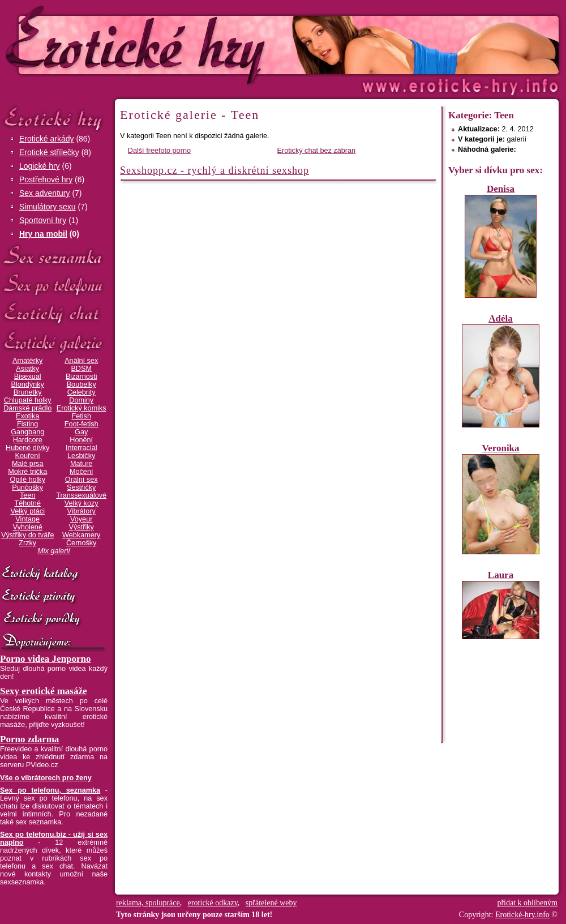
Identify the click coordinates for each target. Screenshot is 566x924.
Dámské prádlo (27, 408)
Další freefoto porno (159, 151)
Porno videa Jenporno (46, 659)
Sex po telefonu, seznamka (50, 790)
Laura (501, 575)
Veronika (500, 448)
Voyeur (81, 519)
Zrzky (27, 543)
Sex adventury (45, 193)
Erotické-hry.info (191, 44)
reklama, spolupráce (148, 903)
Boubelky (82, 384)
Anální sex (81, 361)
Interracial (82, 448)
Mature (81, 464)
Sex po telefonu (54, 285)
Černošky (81, 543)
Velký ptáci (27, 511)
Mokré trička (27, 472)
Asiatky (27, 369)
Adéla (501, 318)
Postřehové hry (46, 179)
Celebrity (82, 392)
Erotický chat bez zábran (317, 151)
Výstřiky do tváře (28, 535)
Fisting (27, 424)
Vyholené (28, 527)
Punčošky (27, 487)
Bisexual (28, 377)
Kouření (28, 456)
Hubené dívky (27, 448)
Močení (82, 472)
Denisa (501, 189)
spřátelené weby (271, 903)
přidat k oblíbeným (527, 903)
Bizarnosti (82, 377)
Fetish (81, 416)
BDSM (81, 369)
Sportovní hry (43, 220)
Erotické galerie (54, 342)
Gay (81, 432)
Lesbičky (81, 456)
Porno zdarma (29, 739)
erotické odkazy (213, 903)
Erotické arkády (46, 139)
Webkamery (81, 535)
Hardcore (28, 440)
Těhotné (27, 503)
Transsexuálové (81, 495)
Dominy (81, 400)
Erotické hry (54, 118)
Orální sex (82, 480)
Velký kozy (82, 503)
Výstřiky (82, 527)
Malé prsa (28, 464)
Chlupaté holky (28, 400)
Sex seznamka (54, 256)
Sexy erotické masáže (44, 691)
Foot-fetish (82, 424)
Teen (27, 495)
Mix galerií (54, 551)
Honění (81, 440)
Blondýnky (28, 384)
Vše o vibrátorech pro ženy (46, 778)
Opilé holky (27, 480)
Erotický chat (54, 313)
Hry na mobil (43, 234)
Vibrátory (82, 511)
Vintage (27, 519)
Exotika (28, 416)
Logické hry (40, 166)
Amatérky (27, 361)
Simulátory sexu (48, 207)
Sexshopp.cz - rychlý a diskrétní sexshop (215, 170)
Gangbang (27, 432)
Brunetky (28, 392)
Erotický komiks (82, 408)
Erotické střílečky (49, 152)
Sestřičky (81, 487)
